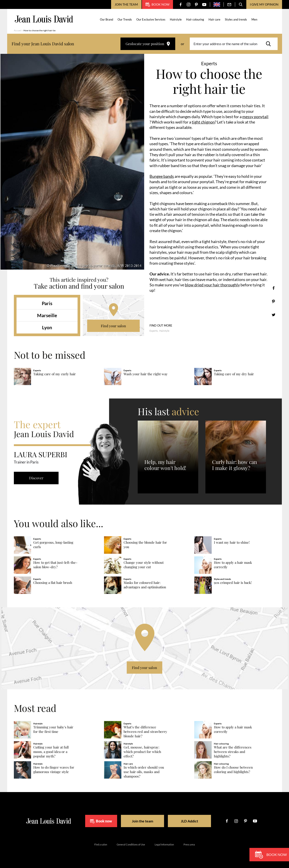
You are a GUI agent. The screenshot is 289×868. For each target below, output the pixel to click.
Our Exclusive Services (151, 19)
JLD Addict (189, 821)
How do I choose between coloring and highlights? (233, 770)
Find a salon (101, 844)
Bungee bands (162, 176)
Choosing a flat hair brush (53, 583)
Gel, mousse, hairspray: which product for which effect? (142, 752)
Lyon (47, 327)
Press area (189, 844)
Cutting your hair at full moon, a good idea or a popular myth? (51, 752)
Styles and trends (236, 19)
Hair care (214, 19)
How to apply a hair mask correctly (233, 565)
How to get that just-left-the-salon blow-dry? (55, 565)
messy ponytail (255, 117)
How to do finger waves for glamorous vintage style (54, 770)
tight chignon (203, 122)
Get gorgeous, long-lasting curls (53, 545)
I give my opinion (264, 4)
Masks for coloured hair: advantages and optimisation (145, 585)
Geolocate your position (148, 44)
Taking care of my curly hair (55, 374)
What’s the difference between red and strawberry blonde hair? (145, 732)
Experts (154, 331)
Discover (36, 478)
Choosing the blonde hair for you (145, 545)
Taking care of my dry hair (234, 374)
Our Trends (125, 19)
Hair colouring (195, 19)
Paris (47, 303)
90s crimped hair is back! (233, 583)
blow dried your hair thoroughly (212, 285)
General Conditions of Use (131, 844)
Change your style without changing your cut (144, 565)
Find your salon (113, 326)
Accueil (18, 30)
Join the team (126, 4)
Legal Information (164, 844)
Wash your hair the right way (146, 374)
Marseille (47, 315)
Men (254, 19)
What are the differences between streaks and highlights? (233, 752)
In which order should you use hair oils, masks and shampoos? (144, 772)
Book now (157, 4)
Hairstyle (176, 19)
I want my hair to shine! (232, 542)
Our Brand (107, 19)
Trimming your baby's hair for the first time (53, 729)
